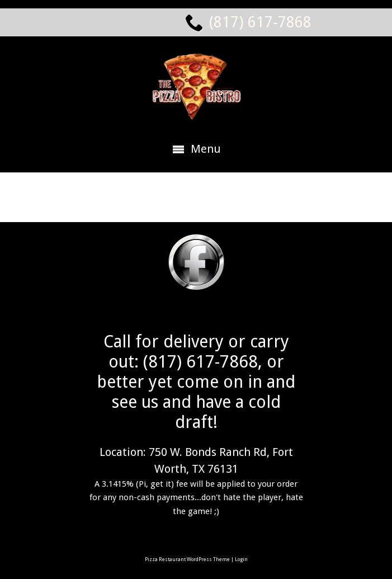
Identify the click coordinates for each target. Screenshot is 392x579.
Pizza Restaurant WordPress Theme (187, 559)
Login (241, 559)
